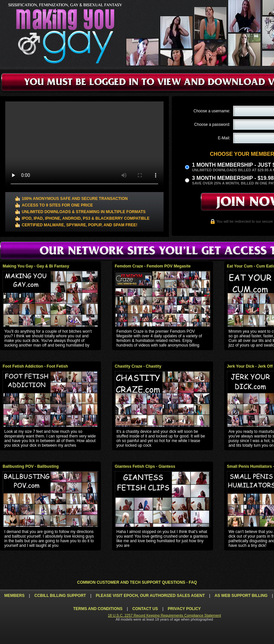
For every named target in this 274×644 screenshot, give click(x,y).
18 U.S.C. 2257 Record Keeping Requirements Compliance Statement (164, 615)
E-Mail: (224, 138)
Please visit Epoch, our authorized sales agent (150, 596)
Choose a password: (212, 125)
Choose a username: (212, 111)
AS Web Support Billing (241, 596)
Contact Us (145, 609)
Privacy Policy (184, 609)
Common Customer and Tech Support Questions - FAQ (137, 582)
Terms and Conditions (98, 609)
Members (14, 596)
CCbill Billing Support (60, 596)
